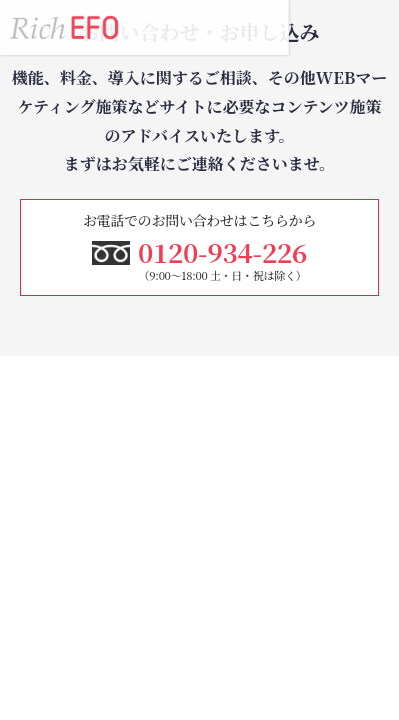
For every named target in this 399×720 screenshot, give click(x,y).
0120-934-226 (316, 27)
